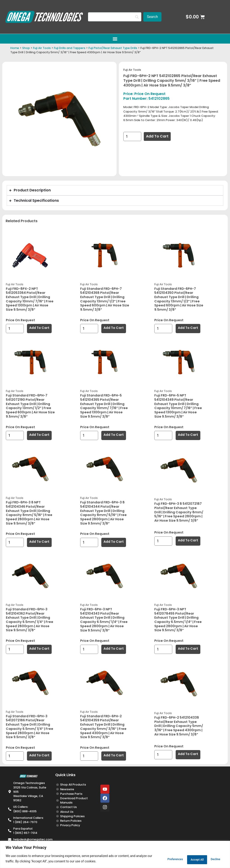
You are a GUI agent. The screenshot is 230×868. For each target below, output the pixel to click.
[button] (115, 39)
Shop (26, 48)
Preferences (157, 859)
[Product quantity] (132, 136)
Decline (185, 859)
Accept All (211, 859)
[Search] (115, 17)
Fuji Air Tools (42, 48)
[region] (115, 855)
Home (15, 48)
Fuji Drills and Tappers (70, 48)
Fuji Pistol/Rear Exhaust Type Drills (113, 48)
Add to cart (157, 136)
